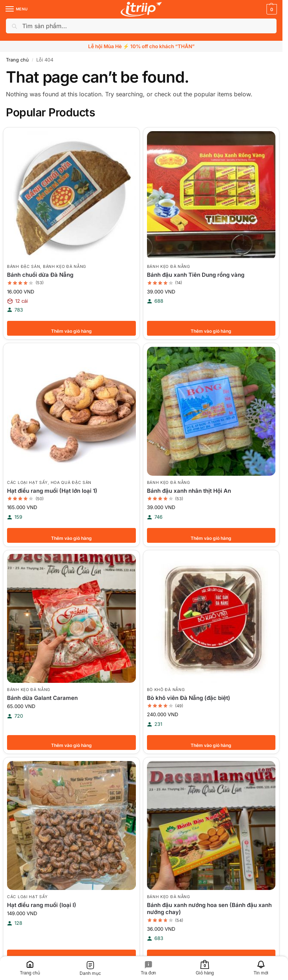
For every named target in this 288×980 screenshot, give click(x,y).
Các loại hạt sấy (27, 483)
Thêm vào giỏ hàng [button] (71, 328)
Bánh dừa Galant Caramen (42, 698)
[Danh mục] (90, 968)
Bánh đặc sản (24, 267)
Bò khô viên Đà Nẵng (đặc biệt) (189, 698)
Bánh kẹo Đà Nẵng (65, 267)
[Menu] (17, 9)
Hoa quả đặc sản (71, 483)
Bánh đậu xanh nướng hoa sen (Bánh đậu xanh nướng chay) (209, 909)
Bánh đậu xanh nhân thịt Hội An (189, 491)
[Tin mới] (261, 968)
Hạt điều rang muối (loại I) (42, 905)
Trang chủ (17, 60)
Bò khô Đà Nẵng (166, 690)
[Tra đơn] (149, 968)
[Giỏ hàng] (205, 968)
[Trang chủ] (30, 968)
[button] (271, 9)
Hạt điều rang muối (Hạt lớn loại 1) (52, 491)
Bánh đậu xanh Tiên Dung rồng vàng (196, 275)
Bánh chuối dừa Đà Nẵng (40, 275)
